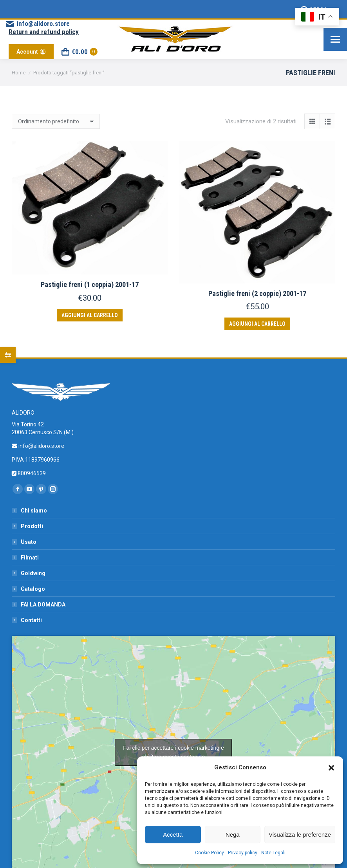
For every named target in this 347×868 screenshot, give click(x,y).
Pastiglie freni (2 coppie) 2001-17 (257, 293)
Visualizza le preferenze (300, 835)
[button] (331, 768)
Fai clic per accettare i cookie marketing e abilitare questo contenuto (173, 752)
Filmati (30, 558)
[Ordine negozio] (56, 121)
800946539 (31, 473)
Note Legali (273, 853)
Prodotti (32, 526)
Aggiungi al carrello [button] (90, 315)
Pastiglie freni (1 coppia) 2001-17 (90, 284)
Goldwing (33, 573)
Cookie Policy (210, 853)
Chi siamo (34, 511)
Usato (29, 542)
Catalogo (33, 589)
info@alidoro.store (37, 24)
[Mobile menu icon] (335, 39)
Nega (233, 835)
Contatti (31, 620)
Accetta (173, 835)
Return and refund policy (44, 32)
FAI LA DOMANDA (43, 605)
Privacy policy (243, 853)
